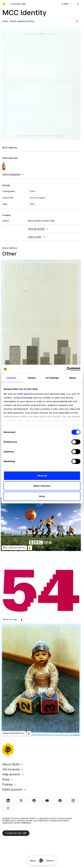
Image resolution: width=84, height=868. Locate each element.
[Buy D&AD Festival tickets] (18, 4)
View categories (13, 174)
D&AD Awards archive (22, 21)
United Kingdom (38, 198)
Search (50, 861)
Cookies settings (16, 833)
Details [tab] (32, 378)
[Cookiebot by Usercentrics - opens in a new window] (67, 369)
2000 (32, 204)
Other (33, 191)
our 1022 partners (23, 394)
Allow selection (42, 486)
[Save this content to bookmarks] (77, 21)
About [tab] (73, 378)
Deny (42, 496)
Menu (33, 861)
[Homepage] (41, 861)
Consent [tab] (12, 378)
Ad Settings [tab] (52, 378)
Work (5, 21)
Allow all (42, 476)
